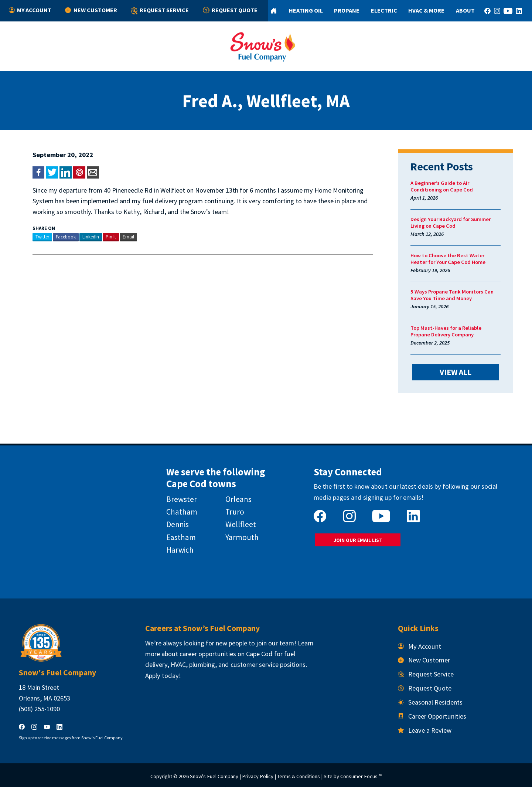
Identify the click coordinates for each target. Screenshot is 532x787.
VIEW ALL (456, 372)
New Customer (91, 10)
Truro (235, 512)
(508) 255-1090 (39, 709)
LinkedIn (91, 237)
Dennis (178, 524)
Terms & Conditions (299, 776)
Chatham (182, 512)
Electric (384, 10)
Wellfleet (241, 524)
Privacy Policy (258, 776)
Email (128, 237)
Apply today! (163, 676)
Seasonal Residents (430, 702)
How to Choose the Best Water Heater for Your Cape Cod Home (448, 259)
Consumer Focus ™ (361, 776)
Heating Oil (306, 10)
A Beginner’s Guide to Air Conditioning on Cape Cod (442, 186)
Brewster (182, 499)
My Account (30, 10)
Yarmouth (242, 537)
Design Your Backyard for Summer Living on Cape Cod (451, 223)
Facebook (66, 237)
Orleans (238, 499)
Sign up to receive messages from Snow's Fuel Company (71, 738)
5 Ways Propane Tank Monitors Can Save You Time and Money (452, 295)
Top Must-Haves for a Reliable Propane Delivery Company (446, 331)
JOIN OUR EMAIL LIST (358, 540)
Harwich (180, 550)
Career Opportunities (432, 716)
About (465, 10)
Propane (347, 10)
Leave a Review (425, 730)
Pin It (111, 237)
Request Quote (230, 10)
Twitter (42, 237)
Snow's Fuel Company (214, 776)
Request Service (160, 11)
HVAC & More (426, 10)
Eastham (181, 537)
